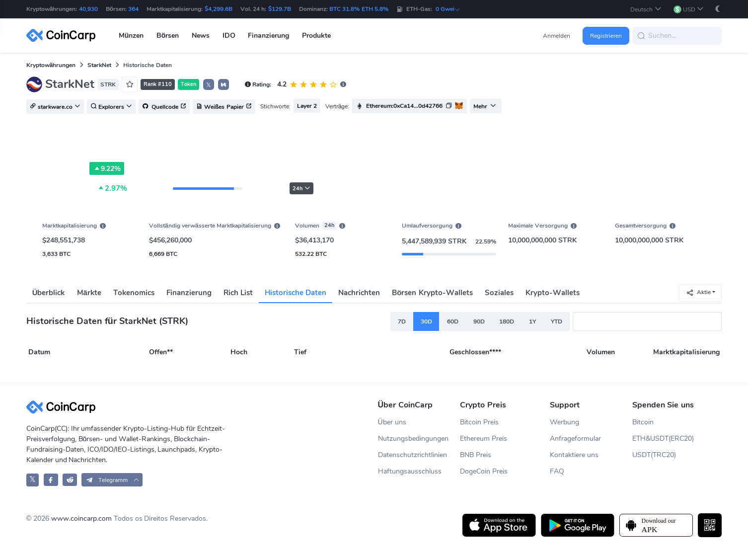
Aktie (698, 292)
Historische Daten (296, 293)
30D (426, 321)
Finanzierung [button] (268, 36)
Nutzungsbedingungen (413, 439)
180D (507, 321)
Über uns (392, 422)
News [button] (201, 36)
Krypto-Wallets (553, 293)
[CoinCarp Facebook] (51, 480)
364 (133, 9)
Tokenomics (134, 293)
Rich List (238, 293)
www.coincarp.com (81, 519)
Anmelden (557, 36)
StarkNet (99, 65)
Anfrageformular (575, 439)
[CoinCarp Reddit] (70, 480)
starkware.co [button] (55, 107)
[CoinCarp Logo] (64, 36)
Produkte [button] (316, 36)
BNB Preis (476, 455)
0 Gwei (448, 9)
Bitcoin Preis (479, 422)
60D (453, 321)
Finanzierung (189, 293)
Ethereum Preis (484, 439)
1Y (532, 321)
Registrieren (606, 36)
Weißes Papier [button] (224, 107)
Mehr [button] (485, 106)
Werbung (564, 422)
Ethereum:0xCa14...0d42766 (404, 106)
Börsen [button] (168, 36)
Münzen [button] (131, 36)
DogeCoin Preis (484, 471)
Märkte (89, 293)
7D (402, 321)
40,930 (88, 9)
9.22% (107, 168)
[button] (646, 9)
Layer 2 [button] (307, 106)
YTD (557, 321)
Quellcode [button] (164, 107)
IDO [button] (229, 36)
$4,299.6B (219, 9)
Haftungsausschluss (410, 471)
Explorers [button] (111, 107)
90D (479, 321)
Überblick (49, 293)
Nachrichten (359, 293)
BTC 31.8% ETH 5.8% (359, 9)
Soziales (499, 293)
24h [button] (301, 189)
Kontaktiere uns (574, 455)
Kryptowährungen (51, 65)
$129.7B (280, 9)
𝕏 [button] (209, 85)
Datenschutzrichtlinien (412, 455)
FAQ (557, 471)
